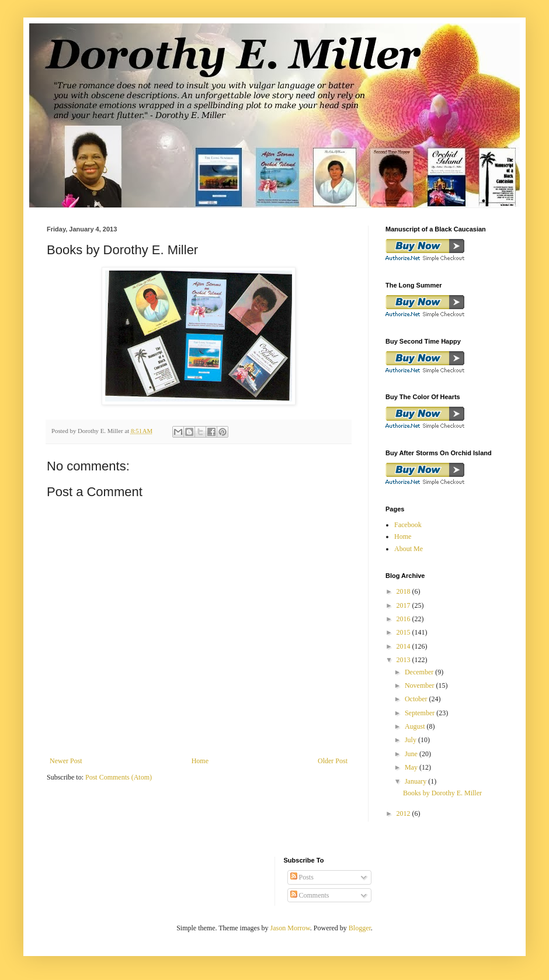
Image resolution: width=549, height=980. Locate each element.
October (417, 699)
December (420, 672)
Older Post (333, 761)
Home (200, 761)
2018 (404, 591)
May (412, 767)
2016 (404, 619)
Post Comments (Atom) (119, 777)
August (416, 726)
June (412, 754)
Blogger (360, 928)
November (421, 685)
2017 (404, 605)
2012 (404, 813)
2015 (404, 632)
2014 (404, 646)
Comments (310, 895)
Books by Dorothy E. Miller (442, 793)
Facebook (408, 525)
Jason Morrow (290, 928)
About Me (409, 549)
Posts (302, 877)
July (411, 740)
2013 (404, 660)
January (416, 781)
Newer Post (66, 761)
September (421, 713)
